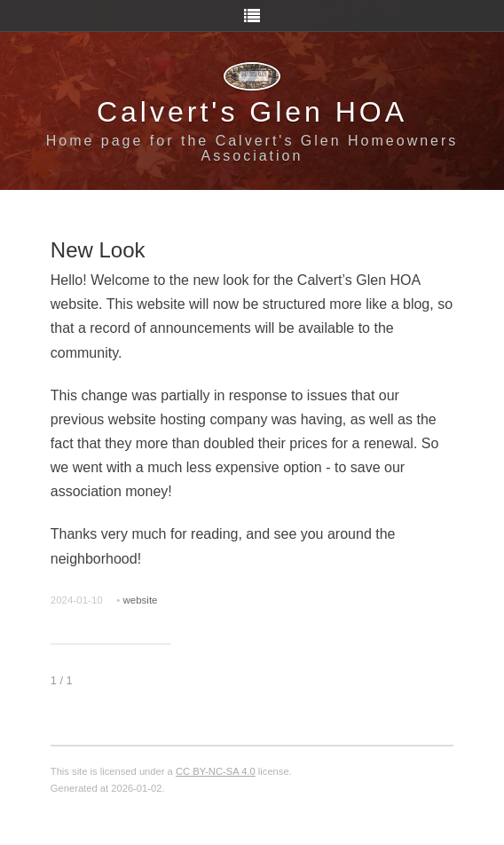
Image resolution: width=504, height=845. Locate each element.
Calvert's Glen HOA (252, 112)
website (140, 600)
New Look (98, 250)
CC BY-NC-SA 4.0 (216, 771)
